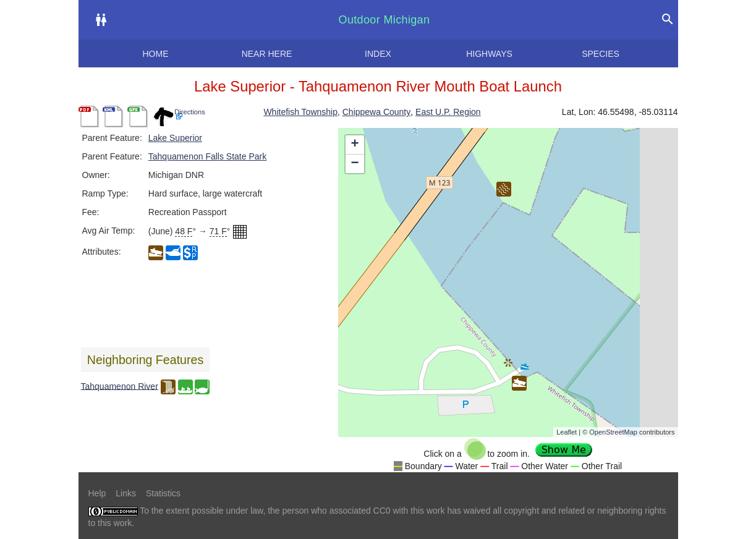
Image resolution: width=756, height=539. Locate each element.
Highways (489, 54)
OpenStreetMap (613, 432)
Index (378, 54)
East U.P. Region (448, 112)
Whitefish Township (300, 112)
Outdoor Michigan (384, 20)
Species (601, 54)
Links (126, 493)
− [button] (355, 164)
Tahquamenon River (120, 386)
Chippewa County (377, 112)
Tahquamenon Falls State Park (207, 156)
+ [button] (355, 145)
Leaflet (567, 432)
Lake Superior (175, 138)
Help (97, 493)
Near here (267, 54)
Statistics (163, 493)
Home (156, 54)
